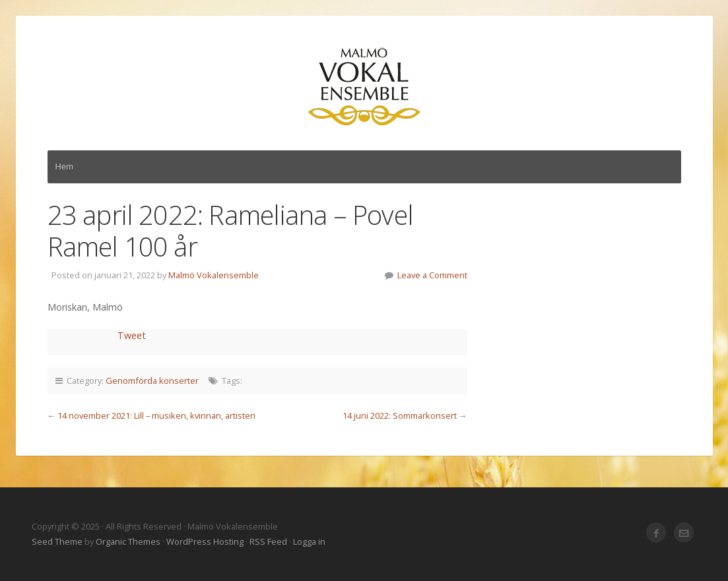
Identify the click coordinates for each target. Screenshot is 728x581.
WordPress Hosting (205, 541)
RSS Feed (268, 541)
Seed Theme (57, 541)
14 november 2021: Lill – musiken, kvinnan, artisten (156, 415)
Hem (65, 167)
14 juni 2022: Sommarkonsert (400, 415)
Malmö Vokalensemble (364, 87)
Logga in (309, 541)
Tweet (132, 335)
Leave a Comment (432, 275)
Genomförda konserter (152, 381)
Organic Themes (128, 541)
